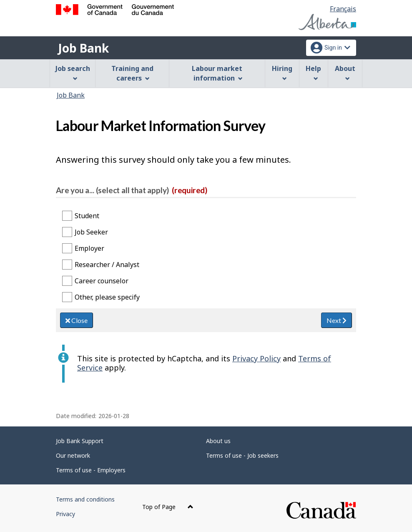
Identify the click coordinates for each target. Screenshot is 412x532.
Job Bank (83, 48)
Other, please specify (107, 297)
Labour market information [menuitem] (217, 73)
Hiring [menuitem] (282, 72)
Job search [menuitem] (73, 72)
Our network (73, 455)
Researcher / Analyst (107, 265)
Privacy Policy (256, 358)
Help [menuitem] (313, 72)
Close (77, 320)
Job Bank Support (80, 441)
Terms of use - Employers (91, 470)
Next (337, 320)
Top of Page (168, 507)
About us (218, 441)
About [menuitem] (345, 72)
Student (87, 216)
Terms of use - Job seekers (242, 455)
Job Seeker (91, 232)
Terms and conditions (85, 499)
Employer (89, 248)
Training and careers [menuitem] (132, 73)
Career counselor (102, 281)
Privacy (65, 514)
